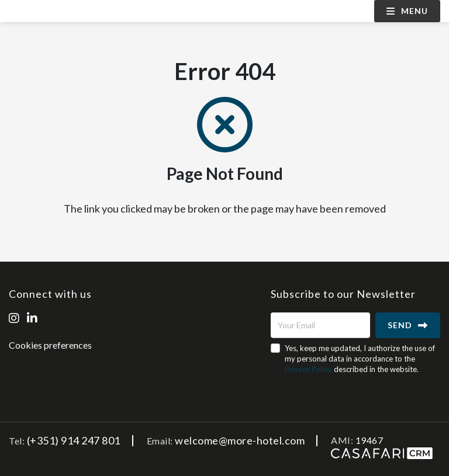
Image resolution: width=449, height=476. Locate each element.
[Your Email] (320, 325)
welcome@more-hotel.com (240, 440)
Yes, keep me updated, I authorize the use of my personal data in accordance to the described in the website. (360, 359)
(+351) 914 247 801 (74, 440)
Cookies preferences (50, 345)
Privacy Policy (308, 369)
